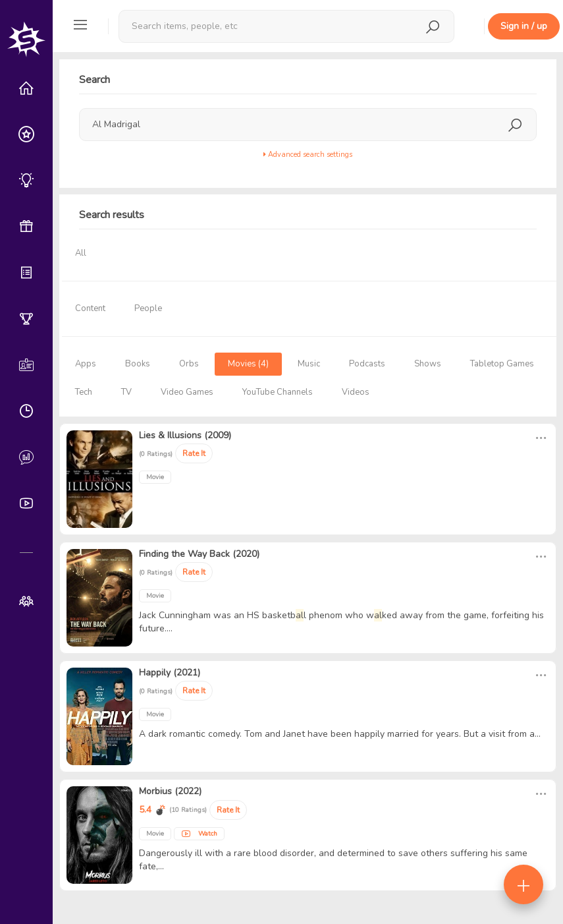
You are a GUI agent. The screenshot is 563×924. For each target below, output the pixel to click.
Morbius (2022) (170, 791)
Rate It (194, 453)
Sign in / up (524, 26)
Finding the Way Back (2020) (199, 554)
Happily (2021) (170, 673)
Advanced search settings (308, 155)
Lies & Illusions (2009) (185, 435)
